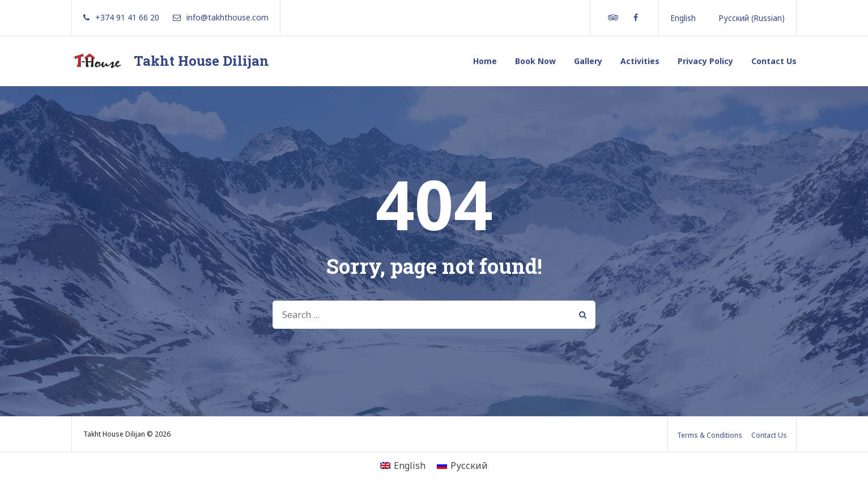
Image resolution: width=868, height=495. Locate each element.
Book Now (535, 61)
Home (485, 61)
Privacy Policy (705, 61)
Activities (640, 61)
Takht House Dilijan (201, 61)
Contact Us (774, 61)
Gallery (588, 61)
